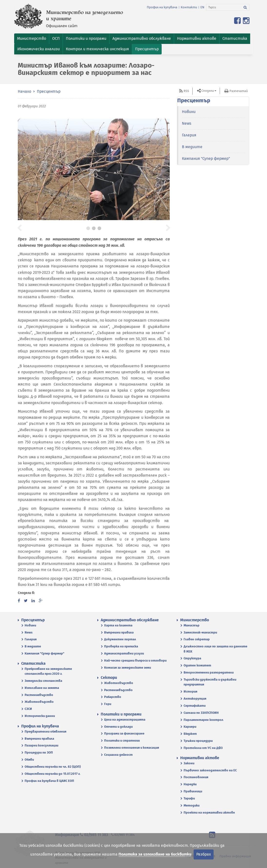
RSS (186, 91)
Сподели (208, 91)
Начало (25, 91)
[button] (32, 39)
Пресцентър (49, 91)
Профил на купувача (162, 7)
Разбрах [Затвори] (204, 854)
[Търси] (224, 7)
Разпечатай (239, 91)
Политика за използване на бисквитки (155, 854)
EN (202, 7)
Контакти (189, 7)
